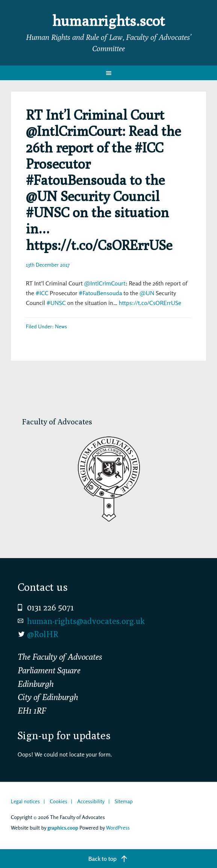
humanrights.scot (109, 20)
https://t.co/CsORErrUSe (150, 302)
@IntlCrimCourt (105, 283)
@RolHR (43, 634)
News (61, 326)
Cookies (58, 801)
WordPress (118, 828)
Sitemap (124, 801)
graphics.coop (63, 828)
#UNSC (56, 302)
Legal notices (25, 801)
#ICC (42, 293)
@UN (147, 293)
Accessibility (91, 801)
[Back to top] (108, 859)
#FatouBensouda (100, 293)
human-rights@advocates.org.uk (86, 621)
